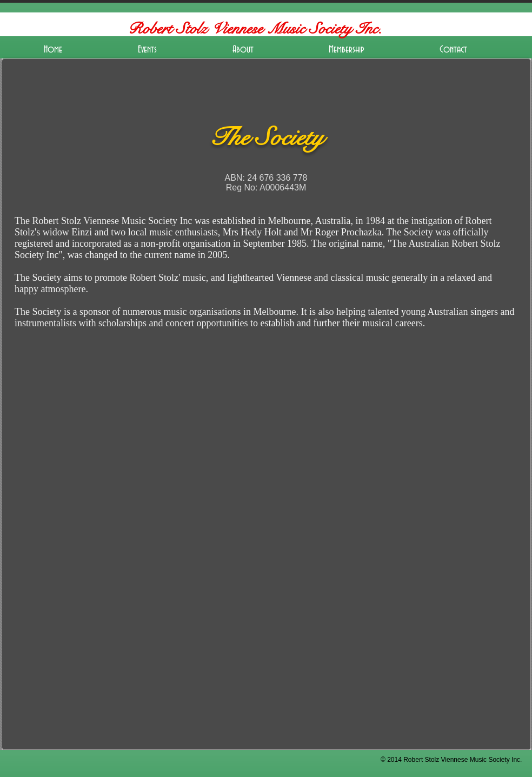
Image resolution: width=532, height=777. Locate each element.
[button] (147, 50)
